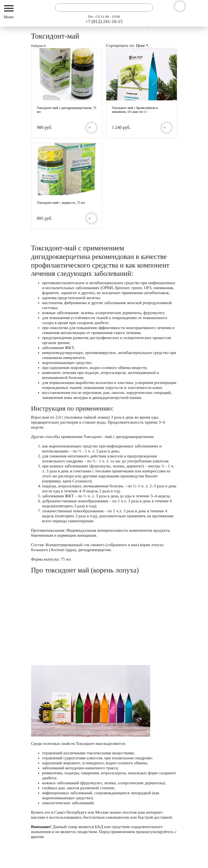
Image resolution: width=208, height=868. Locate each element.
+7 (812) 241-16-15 (104, 21)
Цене (142, 45)
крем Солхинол (76, 481)
